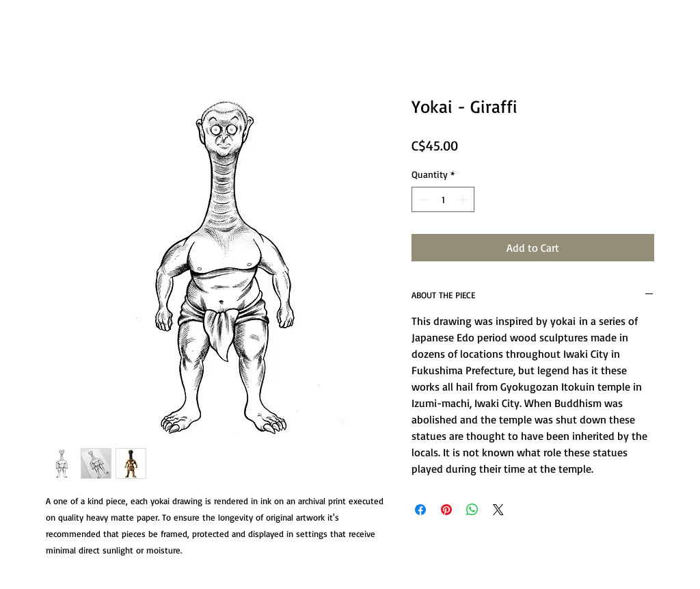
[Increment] (464, 199)
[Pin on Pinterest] (446, 510)
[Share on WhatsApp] (472, 510)
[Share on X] (498, 510)
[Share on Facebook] (420, 510)
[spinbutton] (443, 199)
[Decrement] (422, 199)
